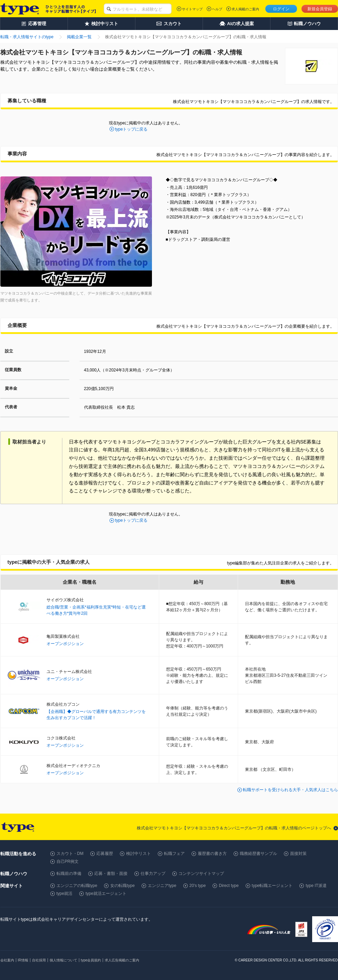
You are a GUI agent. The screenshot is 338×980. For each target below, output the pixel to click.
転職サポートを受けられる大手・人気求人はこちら (290, 790)
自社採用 (39, 960)
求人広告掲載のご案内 (122, 960)
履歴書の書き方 (212, 854)
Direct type (229, 886)
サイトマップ (192, 9)
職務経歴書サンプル (258, 854)
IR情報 (23, 960)
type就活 (65, 894)
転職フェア (174, 854)
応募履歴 (105, 854)
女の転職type (122, 886)
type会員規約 (91, 960)
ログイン (281, 9)
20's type (198, 886)
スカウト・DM (70, 854)
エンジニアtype (162, 886)
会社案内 (7, 960)
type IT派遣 (316, 886)
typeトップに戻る (131, 129)
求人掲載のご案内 (245, 9)
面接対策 (298, 854)
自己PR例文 (68, 861)
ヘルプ (217, 9)
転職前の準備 (69, 874)
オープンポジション (65, 644)
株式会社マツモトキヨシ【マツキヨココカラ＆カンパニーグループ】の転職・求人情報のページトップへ (234, 828)
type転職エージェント (272, 886)
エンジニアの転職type (77, 886)
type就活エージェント (106, 894)
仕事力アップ (153, 874)
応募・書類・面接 (111, 874)
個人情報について (63, 960)
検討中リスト (139, 854)
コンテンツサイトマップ (201, 874)
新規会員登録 (320, 9)
